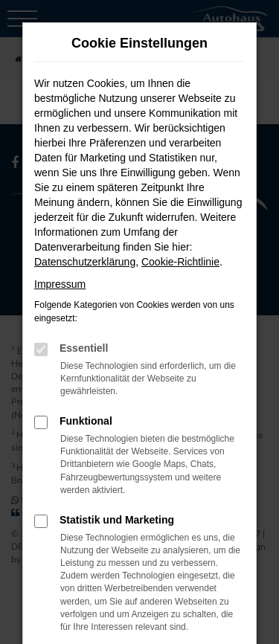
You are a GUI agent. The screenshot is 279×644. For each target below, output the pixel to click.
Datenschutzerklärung (85, 262)
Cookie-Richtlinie (180, 262)
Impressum (60, 284)
